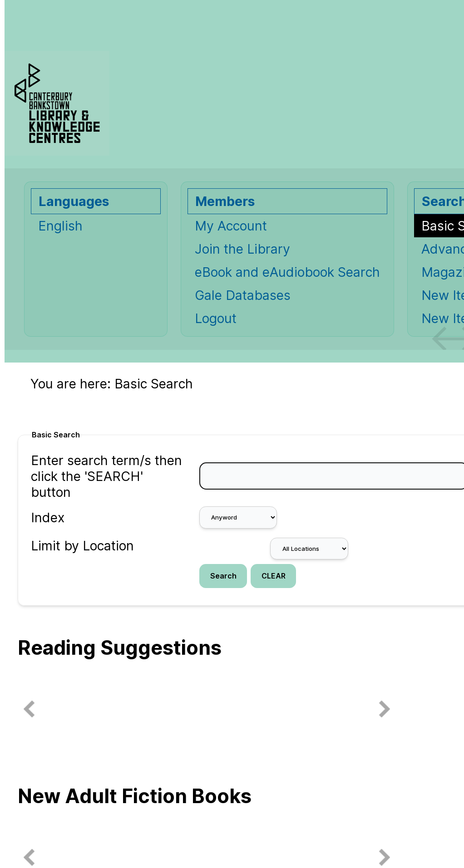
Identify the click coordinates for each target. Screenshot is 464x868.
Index (48, 517)
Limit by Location (82, 546)
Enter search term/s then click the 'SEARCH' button (106, 476)
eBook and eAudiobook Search (287, 272)
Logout (216, 318)
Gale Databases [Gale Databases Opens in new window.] (243, 295)
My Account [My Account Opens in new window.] (231, 226)
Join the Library (242, 249)
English (60, 226)
